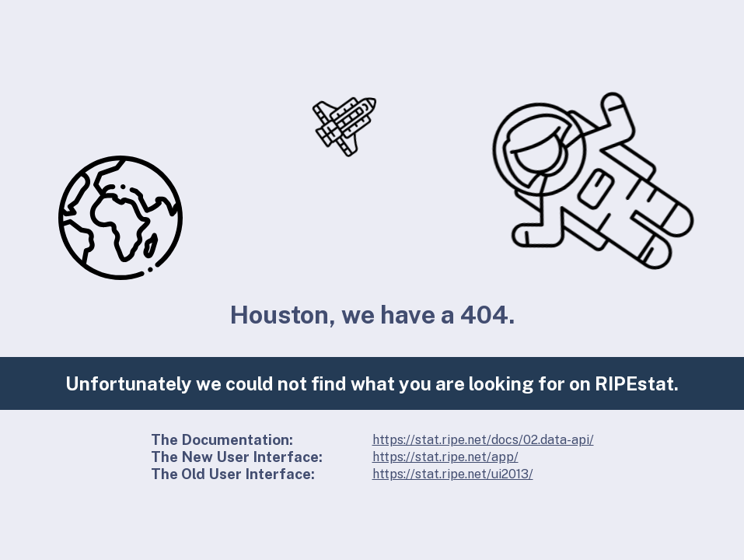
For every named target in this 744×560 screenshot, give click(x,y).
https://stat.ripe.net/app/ (445, 457)
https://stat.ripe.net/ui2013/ (453, 474)
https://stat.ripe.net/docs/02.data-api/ (483, 440)
